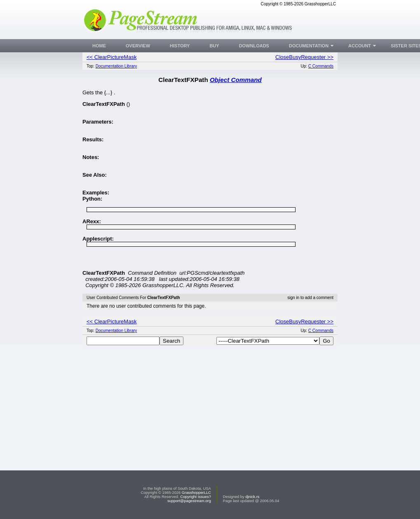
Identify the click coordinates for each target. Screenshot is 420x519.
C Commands (321, 66)
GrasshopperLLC (196, 493)
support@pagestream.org (189, 501)
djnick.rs (252, 497)
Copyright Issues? (196, 497)
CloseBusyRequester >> (304, 57)
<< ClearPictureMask (111, 57)
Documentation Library (116, 66)
